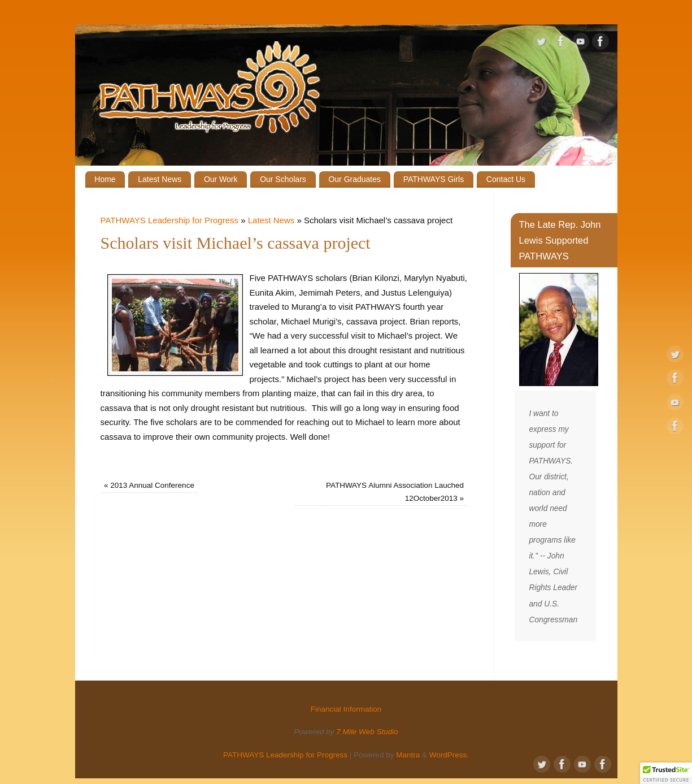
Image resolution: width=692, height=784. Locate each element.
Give (521, 14)
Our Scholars (283, 179)
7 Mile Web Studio (367, 732)
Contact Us (506, 179)
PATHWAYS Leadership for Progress (170, 220)
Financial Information (576, 14)
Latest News (160, 179)
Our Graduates (354, 179)
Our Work (221, 179)
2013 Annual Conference (149, 485)
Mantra (408, 755)
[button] (666, 773)
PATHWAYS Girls (434, 179)
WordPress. (449, 755)
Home (105, 179)
